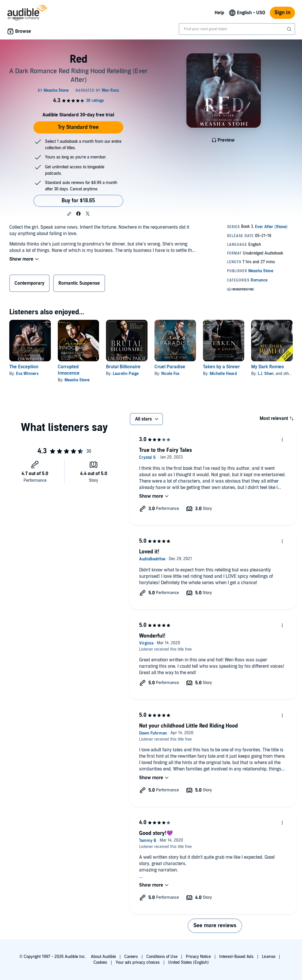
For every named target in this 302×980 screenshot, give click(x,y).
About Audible (103, 957)
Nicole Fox (170, 374)
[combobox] (237, 29)
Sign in (282, 13)
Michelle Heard (223, 374)
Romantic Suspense (79, 283)
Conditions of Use (162, 957)
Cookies (100, 962)
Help (219, 13)
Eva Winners (27, 374)
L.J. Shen (266, 374)
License (269, 957)
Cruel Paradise (170, 367)
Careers (131, 957)
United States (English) (188, 962)
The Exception (24, 367)
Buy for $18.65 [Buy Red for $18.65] (78, 201)
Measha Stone (77, 380)
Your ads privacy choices (138, 962)
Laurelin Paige (126, 374)
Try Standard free (78, 127)
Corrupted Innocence (69, 370)
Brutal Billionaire (123, 367)
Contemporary (29, 283)
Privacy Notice (198, 957)
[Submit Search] (290, 29)
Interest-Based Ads (236, 957)
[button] (69, 214)
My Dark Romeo (268, 367)
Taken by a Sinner (221, 367)
